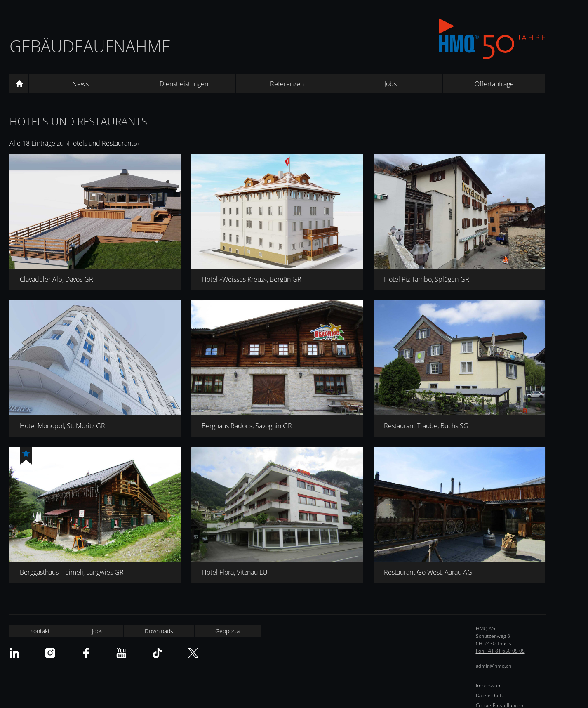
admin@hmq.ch (494, 666)
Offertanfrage (494, 84)
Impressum (489, 686)
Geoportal (228, 631)
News (80, 84)
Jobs (390, 84)
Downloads (159, 631)
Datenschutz (490, 695)
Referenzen (287, 84)
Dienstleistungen (184, 84)
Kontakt (40, 631)
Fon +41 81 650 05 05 (500, 651)
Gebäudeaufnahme (90, 46)
